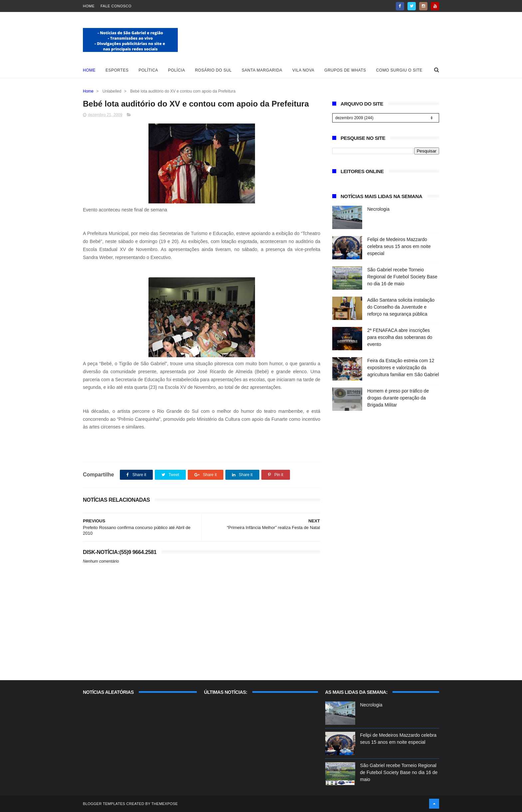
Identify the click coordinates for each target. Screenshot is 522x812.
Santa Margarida (262, 70)
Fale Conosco (116, 6)
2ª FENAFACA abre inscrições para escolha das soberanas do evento (400, 337)
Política (148, 70)
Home (89, 6)
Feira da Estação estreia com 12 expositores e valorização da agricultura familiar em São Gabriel (403, 368)
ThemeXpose (165, 804)
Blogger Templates (104, 804)
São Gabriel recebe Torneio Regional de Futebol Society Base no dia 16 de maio (402, 277)
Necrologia (378, 209)
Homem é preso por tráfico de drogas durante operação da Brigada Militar (398, 398)
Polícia (177, 70)
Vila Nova (303, 70)
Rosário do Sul (213, 70)
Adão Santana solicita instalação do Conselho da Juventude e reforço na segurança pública (401, 307)
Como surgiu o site (399, 70)
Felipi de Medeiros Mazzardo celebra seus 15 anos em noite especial (399, 246)
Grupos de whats (345, 70)
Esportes (117, 70)
